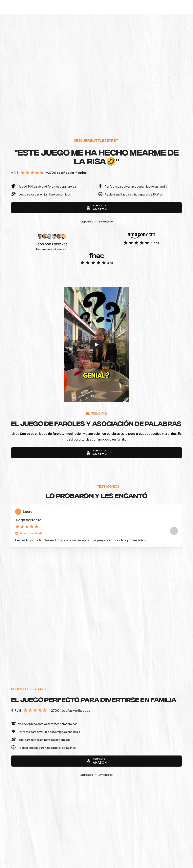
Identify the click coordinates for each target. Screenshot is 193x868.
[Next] (174, 571)
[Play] (96, 356)
